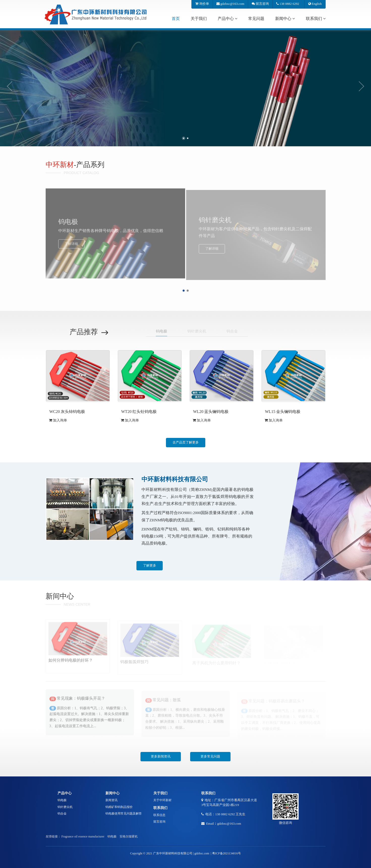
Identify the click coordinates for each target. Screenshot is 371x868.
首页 (176, 19)
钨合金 (62, 814)
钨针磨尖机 (65, 807)
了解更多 (150, 565)
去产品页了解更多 (186, 442)
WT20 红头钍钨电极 (139, 412)
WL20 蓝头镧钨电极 (211, 412)
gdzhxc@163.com (230, 4)
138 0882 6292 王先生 (230, 814)
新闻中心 (285, 19)
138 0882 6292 (289, 4)
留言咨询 (260, 4)
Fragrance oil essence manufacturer (83, 836)
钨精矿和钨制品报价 (119, 807)
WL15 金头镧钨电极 (283, 412)
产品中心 (227, 19)
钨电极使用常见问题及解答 (124, 814)
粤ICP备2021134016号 (226, 853)
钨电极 (62, 800)
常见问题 (256, 19)
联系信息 (159, 815)
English (315, 4)
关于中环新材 (162, 800)
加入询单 (58, 420)
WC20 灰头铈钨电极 (67, 412)
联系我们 (316, 19)
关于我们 (199, 19)
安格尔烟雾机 (129, 836)
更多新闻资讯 (161, 756)
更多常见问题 (210, 756)
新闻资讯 (111, 800)
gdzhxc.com (202, 853)
